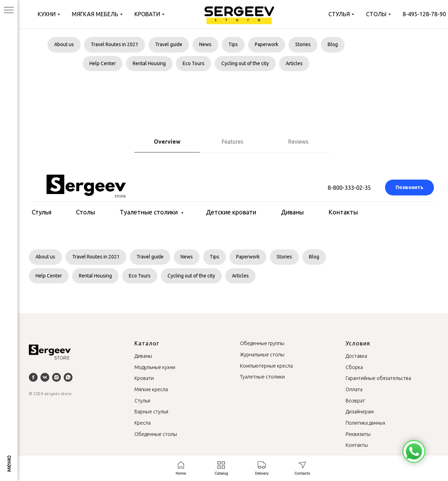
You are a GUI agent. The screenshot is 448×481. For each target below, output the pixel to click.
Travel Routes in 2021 (115, 44)
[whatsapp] (68, 377)
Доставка (356, 356)
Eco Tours (194, 63)
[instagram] (56, 377)
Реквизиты (358, 434)
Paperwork (267, 44)
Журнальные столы (262, 355)
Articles (294, 63)
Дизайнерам (360, 412)
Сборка (354, 367)
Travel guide (169, 44)
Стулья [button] (42, 212)
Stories (303, 44)
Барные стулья (151, 412)
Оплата (354, 389)
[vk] (45, 377)
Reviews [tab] (298, 142)
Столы (376, 14)
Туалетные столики (149, 212)
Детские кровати (231, 212)
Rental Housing (149, 63)
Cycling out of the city (245, 63)
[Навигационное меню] (9, 11)
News (205, 44)
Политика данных (365, 423)
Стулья (339, 14)
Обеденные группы (262, 343)
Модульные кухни (155, 367)
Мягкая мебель (95, 14)
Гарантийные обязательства (378, 378)
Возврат (355, 401)
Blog (333, 44)
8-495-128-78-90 (424, 14)
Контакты (343, 212)
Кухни (47, 14)
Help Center (103, 63)
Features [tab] (233, 142)
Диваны (292, 212)
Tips (233, 44)
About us (64, 44)
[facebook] (33, 377)
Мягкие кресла (151, 389)
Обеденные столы (156, 434)
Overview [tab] (167, 142)
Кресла (143, 423)
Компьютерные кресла (266, 366)
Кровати (147, 14)
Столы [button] (86, 212)
